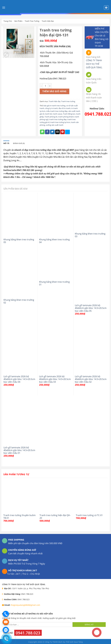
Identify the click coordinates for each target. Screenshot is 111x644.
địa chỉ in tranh (65, 108)
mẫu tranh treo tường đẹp (57, 111)
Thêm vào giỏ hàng (54, 91)
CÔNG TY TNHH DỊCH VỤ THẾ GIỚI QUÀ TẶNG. (94, 64)
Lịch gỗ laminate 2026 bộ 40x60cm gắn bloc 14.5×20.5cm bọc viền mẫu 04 (19, 379)
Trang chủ (8, 21)
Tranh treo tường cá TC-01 (89, 515)
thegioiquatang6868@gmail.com (25, 605)
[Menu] (4, 8)
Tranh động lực (69, 114)
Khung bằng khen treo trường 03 (90, 235)
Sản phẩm (18, 21)
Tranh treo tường (32, 21)
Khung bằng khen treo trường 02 (19, 301)
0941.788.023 (28, 633)
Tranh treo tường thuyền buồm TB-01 (19, 517)
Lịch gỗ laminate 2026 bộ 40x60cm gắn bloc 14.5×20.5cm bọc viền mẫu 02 (91, 379)
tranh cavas (57, 114)
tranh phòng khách (66, 117)
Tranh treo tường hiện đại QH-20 (55, 517)
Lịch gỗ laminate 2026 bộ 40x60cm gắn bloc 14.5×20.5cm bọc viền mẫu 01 (19, 450)
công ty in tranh (51, 108)
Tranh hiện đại (48, 21)
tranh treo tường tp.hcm (60, 122)
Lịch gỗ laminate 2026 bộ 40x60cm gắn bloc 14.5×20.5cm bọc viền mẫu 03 (55, 379)
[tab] (6, 143)
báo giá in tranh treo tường (54, 106)
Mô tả (6, 143)
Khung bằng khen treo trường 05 (19, 241)
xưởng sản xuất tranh (55, 125)
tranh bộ (48, 114)
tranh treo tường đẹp (58, 119)
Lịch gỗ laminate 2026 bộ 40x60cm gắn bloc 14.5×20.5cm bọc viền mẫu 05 (91, 308)
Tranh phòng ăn (51, 117)
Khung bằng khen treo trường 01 (54, 283)
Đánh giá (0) (19, 143)
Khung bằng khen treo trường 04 (54, 241)
